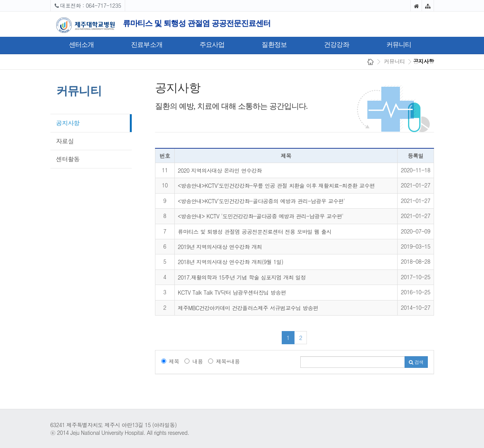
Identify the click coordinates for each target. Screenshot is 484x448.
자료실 (65, 141)
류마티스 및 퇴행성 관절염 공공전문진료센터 (197, 23)
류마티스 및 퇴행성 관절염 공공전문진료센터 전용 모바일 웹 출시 (255, 232)
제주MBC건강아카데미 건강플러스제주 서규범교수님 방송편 (248, 308)
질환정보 (274, 45)
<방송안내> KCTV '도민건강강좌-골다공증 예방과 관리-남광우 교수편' (261, 216)
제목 (170, 361)
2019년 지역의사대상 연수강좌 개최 (220, 247)
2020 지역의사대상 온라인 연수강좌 (220, 170)
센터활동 (68, 159)
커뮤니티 (399, 45)
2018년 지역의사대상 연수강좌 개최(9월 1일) (231, 262)
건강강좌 (337, 45)
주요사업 (212, 45)
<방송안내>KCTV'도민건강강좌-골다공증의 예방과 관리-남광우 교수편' (261, 201)
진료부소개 (147, 45)
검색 (416, 362)
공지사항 (68, 123)
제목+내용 (224, 361)
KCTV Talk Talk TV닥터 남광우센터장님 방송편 (232, 292)
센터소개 (82, 45)
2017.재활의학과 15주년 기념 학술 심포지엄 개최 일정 (242, 277)
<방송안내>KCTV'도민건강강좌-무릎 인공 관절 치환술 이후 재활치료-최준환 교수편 (276, 185)
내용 (194, 361)
